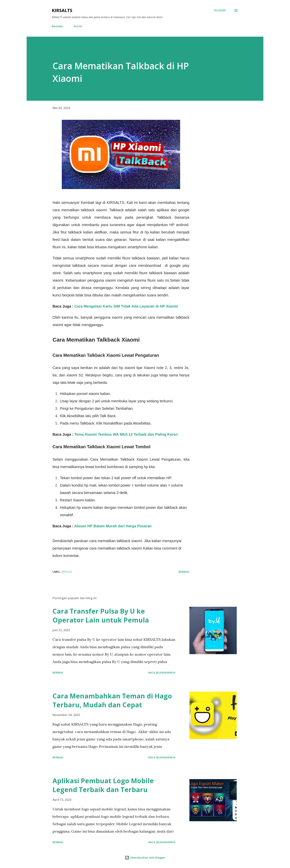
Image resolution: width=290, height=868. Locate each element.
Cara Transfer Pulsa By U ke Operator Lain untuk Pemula (101, 616)
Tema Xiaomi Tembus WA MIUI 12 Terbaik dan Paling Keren (126, 434)
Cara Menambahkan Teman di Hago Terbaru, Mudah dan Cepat (112, 700)
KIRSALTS (62, 10)
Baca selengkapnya (162, 673)
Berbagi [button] (184, 572)
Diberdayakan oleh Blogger (145, 858)
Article (78, 26)
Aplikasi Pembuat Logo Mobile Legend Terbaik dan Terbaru (103, 785)
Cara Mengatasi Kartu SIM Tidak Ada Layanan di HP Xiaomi (126, 306)
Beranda (57, 26)
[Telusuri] (220, 10)
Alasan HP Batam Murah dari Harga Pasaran (113, 526)
